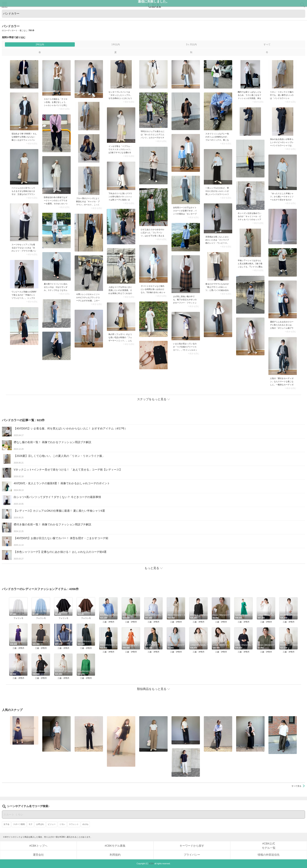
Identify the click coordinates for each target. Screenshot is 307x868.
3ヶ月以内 (191, 44)
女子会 (6, 824)
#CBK (151, 864)
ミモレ (62, 824)
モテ (31, 824)
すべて (267, 44)
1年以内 (116, 44)
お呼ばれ (40, 824)
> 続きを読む (64, 109)
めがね (85, 824)
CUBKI (153, 5)
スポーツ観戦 (19, 824)
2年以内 (40, 44)
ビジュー (52, 824)
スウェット (74, 824)
